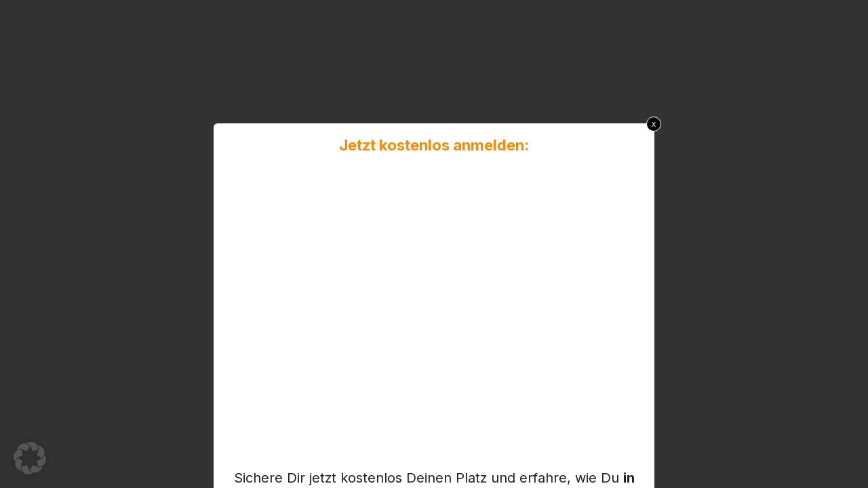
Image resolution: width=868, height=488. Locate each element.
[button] (30, 458)
